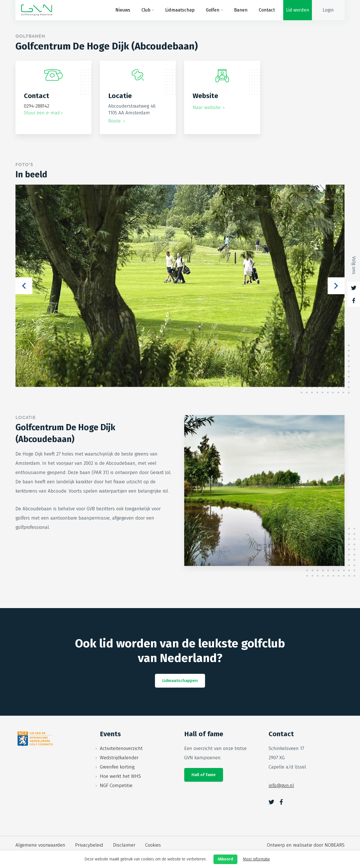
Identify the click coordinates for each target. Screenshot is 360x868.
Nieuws (123, 10)
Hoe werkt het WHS (120, 776)
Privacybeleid (89, 845)
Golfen (213, 10)
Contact (267, 10)
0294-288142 (37, 106)
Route (115, 121)
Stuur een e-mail (42, 113)
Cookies (153, 845)
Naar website (207, 107)
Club (146, 10)
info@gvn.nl (281, 786)
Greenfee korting (117, 767)
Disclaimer (124, 845)
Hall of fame (204, 775)
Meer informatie (256, 859)
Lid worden (298, 10)
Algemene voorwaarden (40, 845)
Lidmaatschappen (180, 681)
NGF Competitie (116, 786)
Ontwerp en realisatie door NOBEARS (306, 845)
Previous (24, 286)
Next (336, 286)
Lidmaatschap (180, 10)
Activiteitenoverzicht (121, 748)
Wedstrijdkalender (119, 758)
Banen (241, 10)
